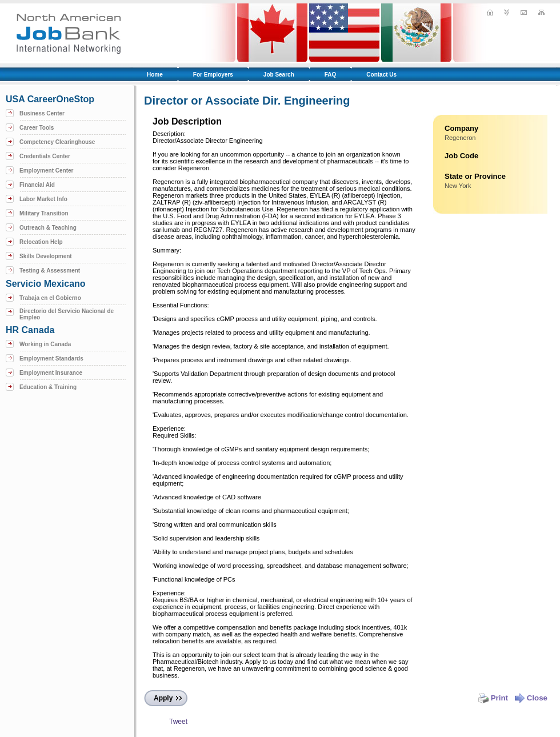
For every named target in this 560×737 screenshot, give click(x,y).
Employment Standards (51, 359)
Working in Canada (45, 344)
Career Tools (37, 128)
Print (493, 698)
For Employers (213, 75)
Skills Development (46, 256)
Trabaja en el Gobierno (50, 298)
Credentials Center (45, 156)
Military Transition (44, 213)
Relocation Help (41, 242)
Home (155, 75)
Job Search (279, 75)
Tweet (178, 722)
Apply (163, 698)
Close (531, 698)
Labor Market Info (43, 199)
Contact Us (381, 75)
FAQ (331, 75)
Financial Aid (37, 185)
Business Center (42, 113)
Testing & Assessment (50, 271)
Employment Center (46, 171)
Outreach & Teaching (48, 228)
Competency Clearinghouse (57, 142)
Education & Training (48, 387)
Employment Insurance (51, 373)
